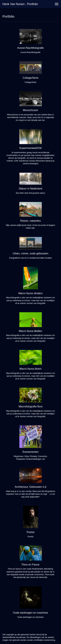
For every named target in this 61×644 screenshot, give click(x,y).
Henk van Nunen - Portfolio (20, 4)
